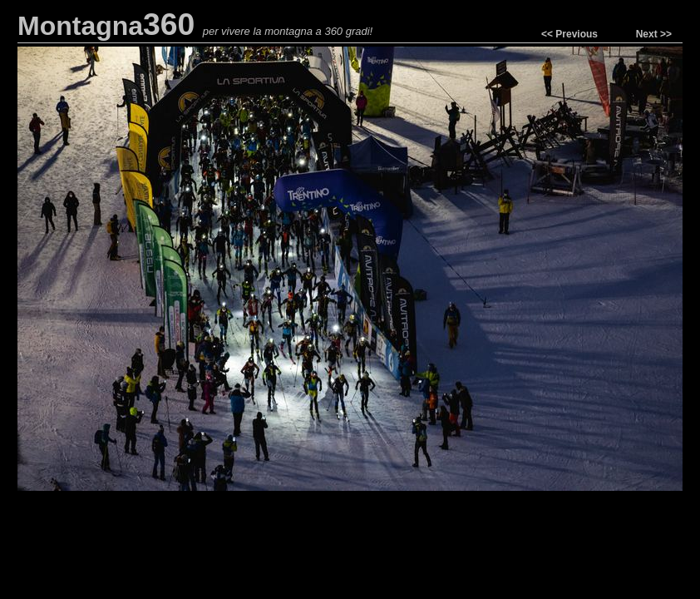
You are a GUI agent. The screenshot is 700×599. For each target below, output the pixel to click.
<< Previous (569, 34)
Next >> (654, 34)
